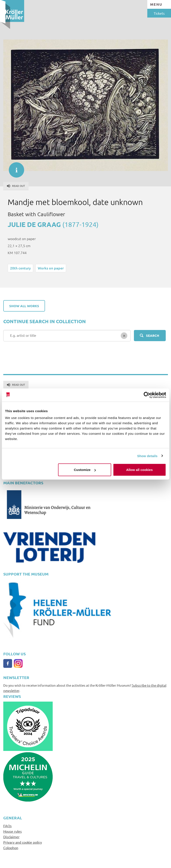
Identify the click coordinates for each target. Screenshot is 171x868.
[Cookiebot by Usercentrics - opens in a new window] (147, 395)
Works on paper (51, 268)
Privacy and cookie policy (23, 842)
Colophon (11, 848)
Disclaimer (11, 837)
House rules (13, 831)
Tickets (159, 13)
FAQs (7, 826)
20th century (20, 268)
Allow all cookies (139, 470)
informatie (14, 168)
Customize (85, 470)
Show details (147, 456)
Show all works (24, 306)
